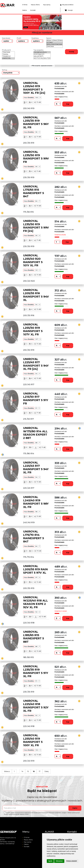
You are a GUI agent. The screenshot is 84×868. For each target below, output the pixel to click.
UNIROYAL (8, 58)
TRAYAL (8, 54)
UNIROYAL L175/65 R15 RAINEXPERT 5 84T (34, 191)
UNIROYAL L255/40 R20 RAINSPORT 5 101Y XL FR (33, 260)
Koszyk (69, 10)
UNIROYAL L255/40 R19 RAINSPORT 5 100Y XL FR (33, 740)
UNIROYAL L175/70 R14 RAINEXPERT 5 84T (34, 536)
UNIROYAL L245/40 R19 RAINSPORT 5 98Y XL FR (36, 502)
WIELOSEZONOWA (55, 44)
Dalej (47, 771)
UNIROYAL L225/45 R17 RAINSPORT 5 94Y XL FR (36, 467)
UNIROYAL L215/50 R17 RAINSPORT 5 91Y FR (36, 398)
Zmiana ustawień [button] (72, 861)
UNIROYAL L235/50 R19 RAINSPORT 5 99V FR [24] (36, 226)
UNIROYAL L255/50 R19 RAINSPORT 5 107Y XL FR (33, 329)
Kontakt (33, 10)
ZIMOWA (55, 47)
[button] (19, 22)
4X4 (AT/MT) (42, 56)
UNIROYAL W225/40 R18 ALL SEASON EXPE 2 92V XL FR (36, 602)
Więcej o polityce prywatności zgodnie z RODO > (17, 814)
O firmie (25, 5)
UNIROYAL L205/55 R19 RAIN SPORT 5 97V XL (35, 569)
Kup (68, 104)
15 (28, 771)
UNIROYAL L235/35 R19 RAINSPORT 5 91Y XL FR (36, 671)
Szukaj (71, 52)
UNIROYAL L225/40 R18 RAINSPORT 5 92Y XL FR (36, 706)
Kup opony (47, 5)
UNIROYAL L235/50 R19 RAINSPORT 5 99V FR (36, 157)
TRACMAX (8, 52)
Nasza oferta (35, 5)
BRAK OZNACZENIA (55, 41)
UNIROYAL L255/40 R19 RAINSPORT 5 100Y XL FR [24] (34, 88)
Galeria (24, 10)
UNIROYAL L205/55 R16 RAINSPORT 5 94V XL (36, 295)
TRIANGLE (8, 56)
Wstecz (7, 771)
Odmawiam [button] (59, 861)
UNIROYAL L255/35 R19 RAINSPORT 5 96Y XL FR (36, 122)
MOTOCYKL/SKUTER (42, 58)
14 (22, 771)
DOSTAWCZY (42, 54)
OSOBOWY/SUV (42, 52)
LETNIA (55, 42)
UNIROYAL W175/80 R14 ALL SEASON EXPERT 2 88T (35, 433)
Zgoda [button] (50, 861)
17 (40, 771)
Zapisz (75, 808)
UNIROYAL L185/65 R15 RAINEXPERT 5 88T (34, 637)
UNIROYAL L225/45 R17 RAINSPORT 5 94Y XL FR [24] (36, 364)
